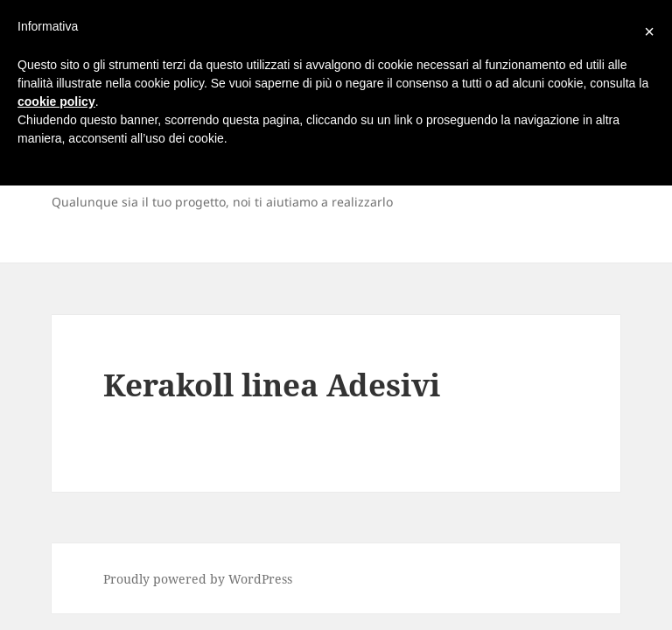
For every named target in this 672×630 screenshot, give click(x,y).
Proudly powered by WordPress (198, 579)
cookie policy (56, 101)
